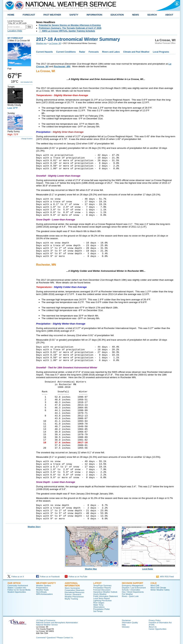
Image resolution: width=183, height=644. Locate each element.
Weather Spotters (44, 586)
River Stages (99, 603)
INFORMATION (94, 15)
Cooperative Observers (75, 590)
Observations (99, 607)
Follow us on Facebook (48, 577)
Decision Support (133, 583)
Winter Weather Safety (160, 590)
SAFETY (74, 15)
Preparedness (42, 588)
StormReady (41, 592)
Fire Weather (127, 594)
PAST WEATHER (52, 15)
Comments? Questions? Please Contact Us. (55, 638)
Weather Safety (46, 583)
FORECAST (29, 15)
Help (124, 625)
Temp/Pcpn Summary (102, 586)
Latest (97, 583)
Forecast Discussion (102, 590)
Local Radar (148, 568)
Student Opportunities (17, 592)
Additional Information (72, 584)
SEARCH (152, 15)
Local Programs (161, 52)
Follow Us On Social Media (19, 590)
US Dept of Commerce (46, 620)
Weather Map (92, 568)
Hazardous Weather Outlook (105, 592)
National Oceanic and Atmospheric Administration (57, 623)
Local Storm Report (102, 598)
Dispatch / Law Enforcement (134, 588)
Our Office (14, 583)
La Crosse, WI (55, 43)
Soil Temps (98, 611)
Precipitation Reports (102, 588)
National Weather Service (47, 625)
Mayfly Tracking (71, 599)
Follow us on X (16, 577)
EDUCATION (117, 15)
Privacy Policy (155, 620)
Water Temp (98, 605)
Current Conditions (66, 52)
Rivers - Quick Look (130, 596)
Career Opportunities (158, 629)
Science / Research (73, 594)
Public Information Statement (106, 596)
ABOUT (169, 15)
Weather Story (34, 527)
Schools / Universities (131, 590)
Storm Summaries (72, 588)
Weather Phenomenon (74, 597)
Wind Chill (155, 586)
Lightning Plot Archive (102, 601)
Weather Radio (42, 590)
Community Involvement (18, 586)
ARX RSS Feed (165, 577)
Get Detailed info (27, 82)
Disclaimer (126, 620)
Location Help (15, 31)
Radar (82, 52)
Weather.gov (41, 43)
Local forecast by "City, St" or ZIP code (17, 22)
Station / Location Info (17, 588)
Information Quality (130, 623)
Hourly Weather (100, 594)
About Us (153, 627)
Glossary (126, 627)
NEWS (135, 15)
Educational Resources (75, 592)
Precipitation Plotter (102, 609)
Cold (154, 583)
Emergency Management (133, 586)
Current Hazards (44, 52)
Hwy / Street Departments (133, 592)
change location (27, 139)
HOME (11, 15)
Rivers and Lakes (111, 52)
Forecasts (94, 52)
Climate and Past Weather (136, 52)
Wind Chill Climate (158, 588)
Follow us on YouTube (76, 577)
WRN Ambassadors (44, 594)
